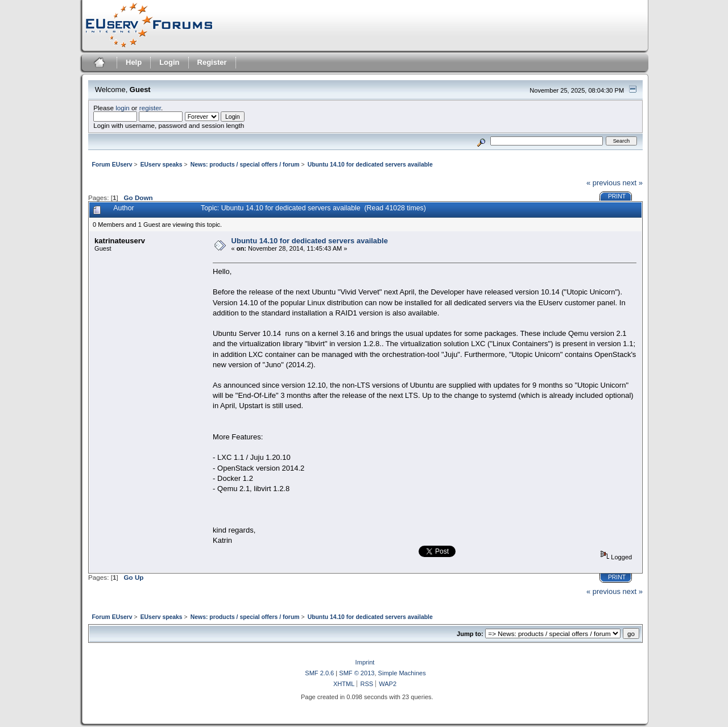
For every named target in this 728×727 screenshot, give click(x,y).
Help (134, 62)
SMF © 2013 (357, 673)
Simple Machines (402, 673)
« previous (603, 183)
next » (633, 183)
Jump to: (470, 634)
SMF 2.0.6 (319, 673)
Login (169, 62)
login (123, 108)
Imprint (365, 662)
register (150, 108)
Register (212, 62)
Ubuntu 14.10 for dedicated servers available (310, 241)
